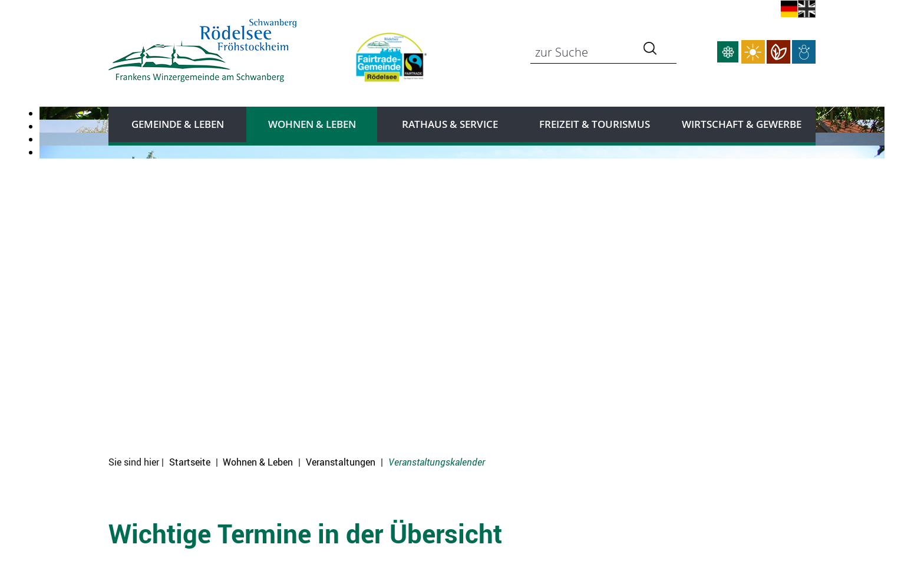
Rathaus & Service (450, 124)
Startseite (190, 462)
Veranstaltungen (341, 462)
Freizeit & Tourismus (595, 124)
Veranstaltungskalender (437, 462)
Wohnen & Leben (312, 124)
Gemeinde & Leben (178, 124)
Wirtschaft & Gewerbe (742, 124)
